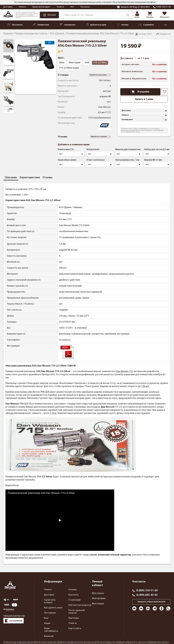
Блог (46, 618)
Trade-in (60, 7)
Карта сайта (75, 628)
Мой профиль (99, 598)
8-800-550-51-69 (164, 7)
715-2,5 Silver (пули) (69, 68)
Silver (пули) (75, 63)
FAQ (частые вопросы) (80, 605)
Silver (62, 63)
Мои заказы (98, 593)
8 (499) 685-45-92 (147, 595)
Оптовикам (50, 613)
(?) (33, 232)
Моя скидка (98, 604)
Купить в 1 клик (144, 99)
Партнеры (74, 618)
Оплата (22, 7)
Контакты (85, 7)
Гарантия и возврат (41, 7)
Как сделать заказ (53, 608)
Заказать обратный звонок (151, 602)
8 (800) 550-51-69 (147, 591)
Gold (87, 63)
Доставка (8, 7)
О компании (74, 600)
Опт (72, 7)
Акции (47, 623)
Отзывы (73, 590)
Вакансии (49, 636)
